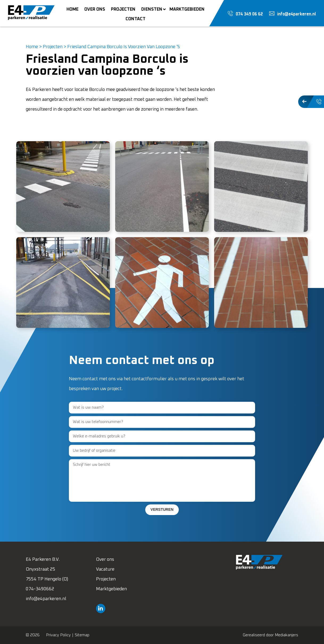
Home (32, 47)
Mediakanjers (286, 635)
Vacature (105, 569)
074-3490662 (40, 589)
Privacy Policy (58, 635)
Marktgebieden (111, 589)
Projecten (53, 47)
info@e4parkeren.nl (46, 599)
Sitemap (82, 635)
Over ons (105, 560)
